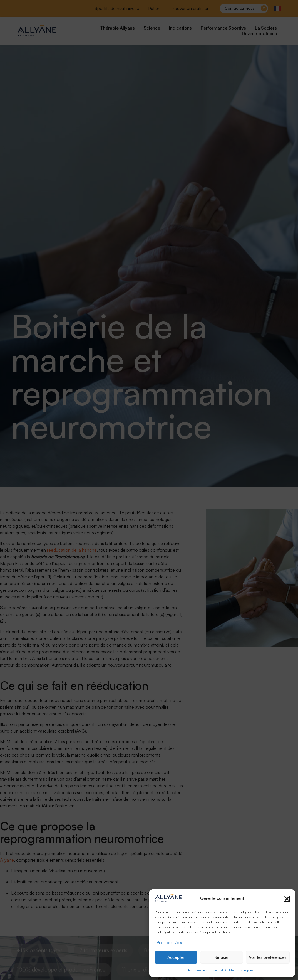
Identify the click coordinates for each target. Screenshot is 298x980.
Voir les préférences (268, 957)
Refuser (222, 957)
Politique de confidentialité (207, 970)
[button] (287, 899)
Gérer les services (169, 943)
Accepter (176, 957)
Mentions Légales (241, 970)
